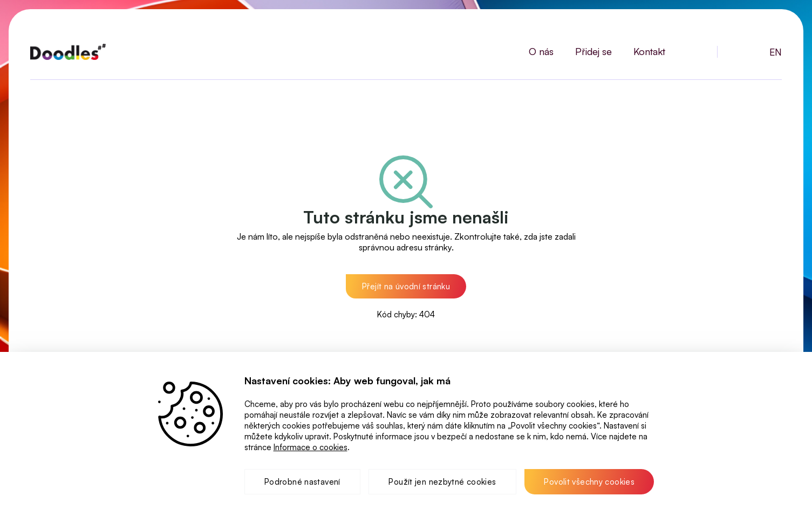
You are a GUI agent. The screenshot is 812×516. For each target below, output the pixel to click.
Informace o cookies (311, 447)
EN (776, 52)
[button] (406, 286)
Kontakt (649, 51)
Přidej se (593, 51)
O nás (541, 51)
